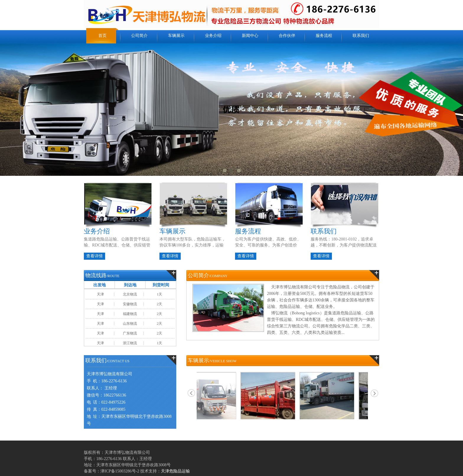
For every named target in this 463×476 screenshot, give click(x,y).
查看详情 (94, 256)
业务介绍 (213, 36)
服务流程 (324, 36)
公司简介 (139, 36)
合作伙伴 (287, 36)
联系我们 (361, 36)
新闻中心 (250, 36)
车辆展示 (176, 36)
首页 (102, 36)
